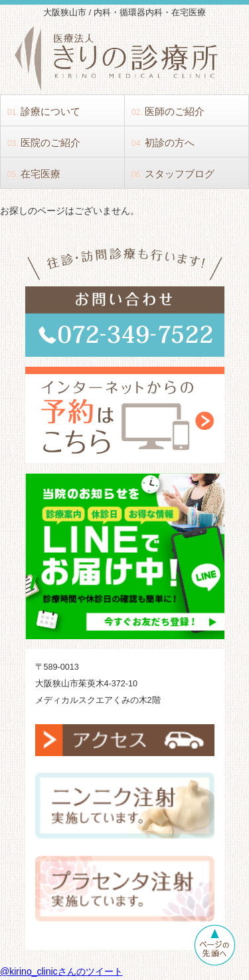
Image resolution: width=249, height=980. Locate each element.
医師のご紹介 (168, 111)
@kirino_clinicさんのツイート (61, 971)
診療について (44, 111)
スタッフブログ (173, 174)
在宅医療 (34, 174)
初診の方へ (163, 143)
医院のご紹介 (44, 143)
